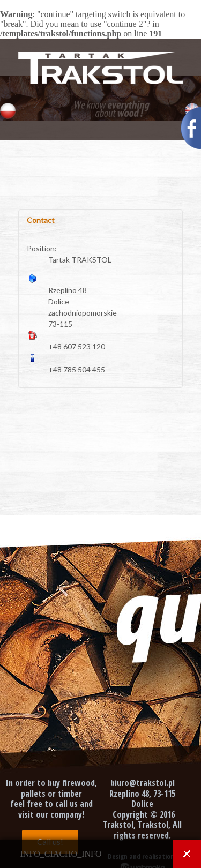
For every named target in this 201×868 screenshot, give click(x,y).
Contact (41, 220)
